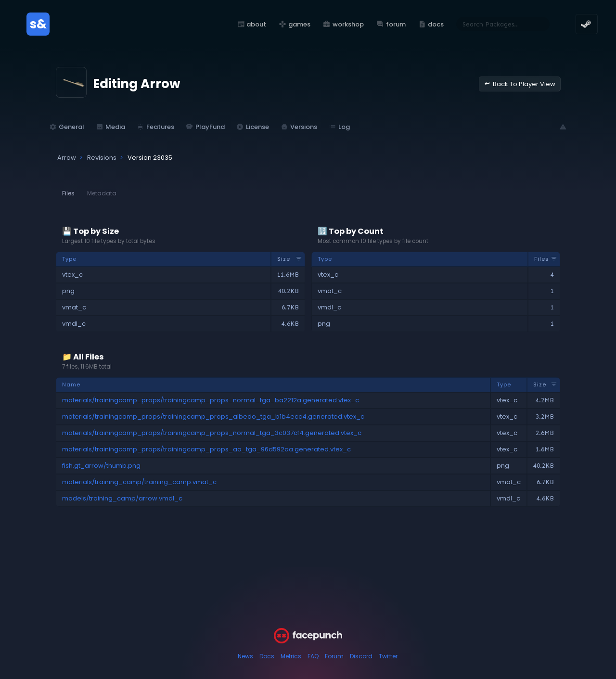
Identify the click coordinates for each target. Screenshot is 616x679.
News (245, 656)
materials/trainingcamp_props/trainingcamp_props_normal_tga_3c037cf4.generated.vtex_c (212, 433)
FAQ (313, 656)
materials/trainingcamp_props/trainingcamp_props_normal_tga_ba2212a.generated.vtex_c (211, 400)
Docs (267, 656)
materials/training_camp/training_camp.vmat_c (139, 482)
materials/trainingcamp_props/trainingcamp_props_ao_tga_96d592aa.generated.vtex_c (206, 449)
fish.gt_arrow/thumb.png (101, 466)
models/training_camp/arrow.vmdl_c (122, 498)
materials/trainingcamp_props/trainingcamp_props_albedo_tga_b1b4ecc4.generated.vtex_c (213, 416)
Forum (334, 656)
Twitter (388, 656)
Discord (361, 656)
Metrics (291, 656)
